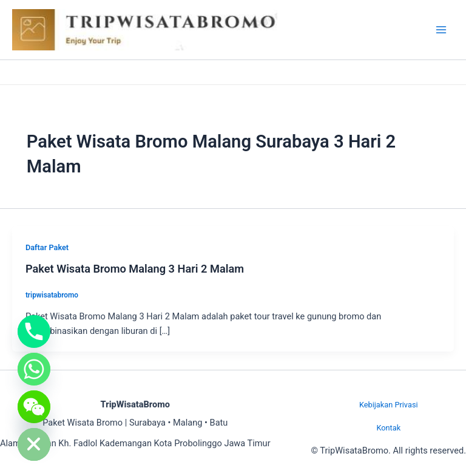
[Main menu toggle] (441, 30)
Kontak (388, 428)
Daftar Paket (47, 247)
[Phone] (34, 331)
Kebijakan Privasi (389, 405)
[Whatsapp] (34, 369)
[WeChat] (34, 407)
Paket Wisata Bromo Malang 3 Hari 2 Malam (135, 269)
